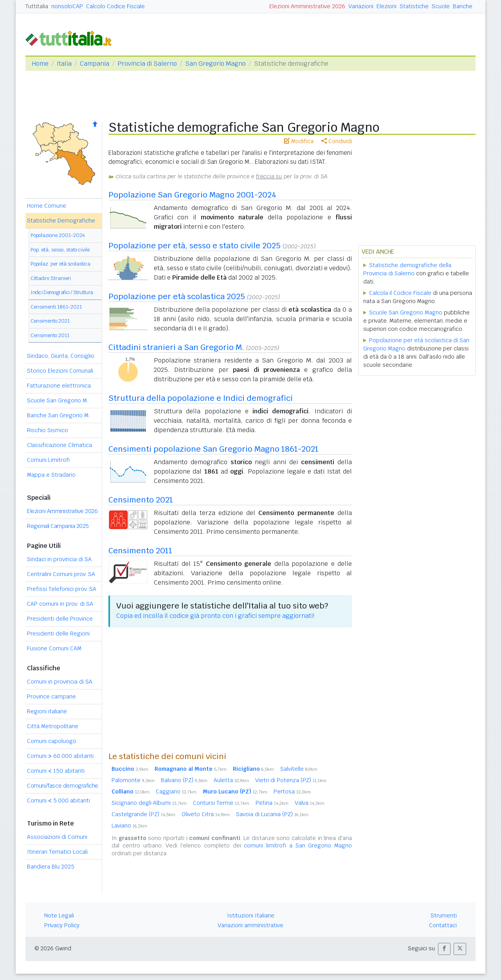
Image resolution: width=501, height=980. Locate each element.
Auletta (231, 780)
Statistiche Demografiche (61, 221)
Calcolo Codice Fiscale (115, 6)
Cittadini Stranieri (51, 278)
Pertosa (292, 792)
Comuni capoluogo (52, 741)
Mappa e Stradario (51, 475)
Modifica (299, 141)
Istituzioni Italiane (251, 915)
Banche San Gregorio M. (58, 415)
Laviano (129, 826)
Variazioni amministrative (250, 925)
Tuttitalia (37, 6)
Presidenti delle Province (60, 619)
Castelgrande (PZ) (143, 814)
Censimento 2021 (50, 321)
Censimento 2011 (50, 335)
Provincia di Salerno (147, 64)
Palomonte (133, 780)
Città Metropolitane (53, 726)
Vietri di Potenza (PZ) (291, 780)
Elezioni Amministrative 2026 (307, 6)
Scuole (441, 6)
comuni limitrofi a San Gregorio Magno (298, 845)
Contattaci (443, 925)
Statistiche (414, 6)
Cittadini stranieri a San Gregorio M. (176, 347)
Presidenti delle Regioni (58, 634)
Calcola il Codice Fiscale (400, 293)
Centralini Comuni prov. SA (61, 574)
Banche (463, 6)
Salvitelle (299, 769)
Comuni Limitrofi (48, 460)
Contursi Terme (221, 803)
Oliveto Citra (206, 814)
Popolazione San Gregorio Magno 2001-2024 (192, 195)
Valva (310, 803)
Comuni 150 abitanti (56, 771)
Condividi (337, 141)
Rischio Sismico (48, 430)
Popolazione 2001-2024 (58, 235)
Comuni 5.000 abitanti (59, 801)
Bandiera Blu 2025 (51, 867)
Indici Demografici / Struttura (62, 292)
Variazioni (361, 6)
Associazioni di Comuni (57, 837)
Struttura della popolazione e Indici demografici (201, 398)
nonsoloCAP (67, 6)
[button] (444, 949)
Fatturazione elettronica (59, 386)
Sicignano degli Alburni (149, 803)
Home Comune (47, 206)
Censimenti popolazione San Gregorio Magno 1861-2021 (214, 449)
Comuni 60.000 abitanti (60, 756)
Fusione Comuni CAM (54, 648)
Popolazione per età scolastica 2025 (177, 296)
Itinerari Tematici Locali (57, 852)
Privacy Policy (62, 925)
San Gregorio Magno (215, 64)
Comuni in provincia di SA (60, 682)
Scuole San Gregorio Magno (406, 312)
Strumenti (444, 915)
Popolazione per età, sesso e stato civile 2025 (195, 246)
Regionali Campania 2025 (58, 526)
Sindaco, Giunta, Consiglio (61, 356)
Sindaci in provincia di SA (59, 559)
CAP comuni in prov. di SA (60, 604)
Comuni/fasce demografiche (63, 786)
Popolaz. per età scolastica (60, 264)
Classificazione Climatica (59, 445)
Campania (95, 64)
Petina (272, 803)
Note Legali (59, 915)
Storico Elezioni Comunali (60, 371)
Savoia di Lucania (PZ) (272, 814)
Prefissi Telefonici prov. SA (62, 589)
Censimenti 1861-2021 (56, 307)
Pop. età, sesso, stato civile (60, 250)
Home (40, 64)
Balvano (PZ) (184, 780)
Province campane (51, 696)
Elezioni (387, 6)
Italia (64, 64)
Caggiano (176, 792)
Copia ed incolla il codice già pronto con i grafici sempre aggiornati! (215, 616)
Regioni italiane (47, 711)
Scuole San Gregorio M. (58, 400)
